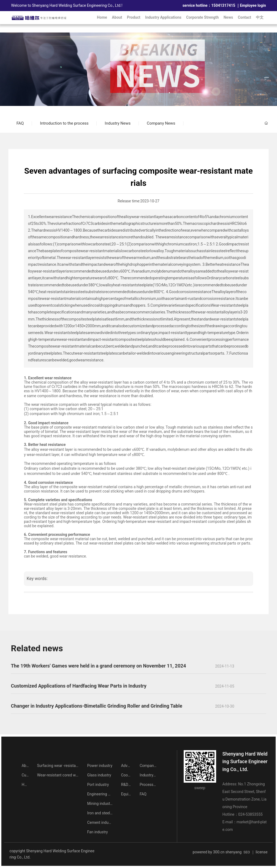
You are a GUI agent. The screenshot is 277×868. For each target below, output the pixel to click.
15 (213, 5)
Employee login (253, 5)
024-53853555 (250, 814)
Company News (161, 123)
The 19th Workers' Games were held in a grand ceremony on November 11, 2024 (98, 666)
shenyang (233, 852)
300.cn (219, 852)
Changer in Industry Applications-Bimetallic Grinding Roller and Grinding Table (97, 706)
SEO (247, 852)
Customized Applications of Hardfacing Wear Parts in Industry (79, 686)
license (262, 852)
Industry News (118, 123)
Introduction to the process (64, 123)
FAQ (20, 123)
